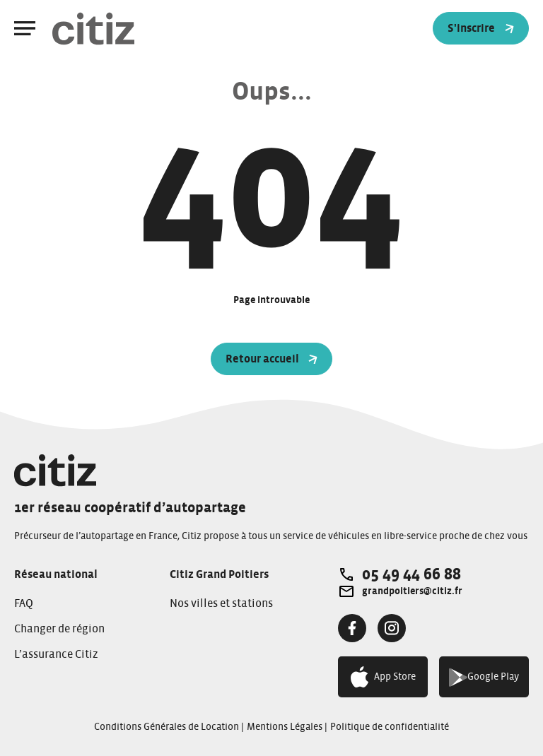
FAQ (24, 603)
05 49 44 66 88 (411, 574)
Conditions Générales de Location (167, 727)
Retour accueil (272, 359)
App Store (383, 677)
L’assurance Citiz (56, 654)
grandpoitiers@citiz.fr (412, 591)
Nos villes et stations (221, 603)
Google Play (484, 677)
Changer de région (59, 629)
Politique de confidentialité (390, 727)
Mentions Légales (285, 727)
